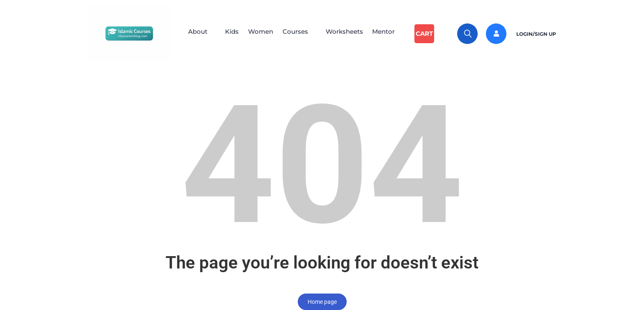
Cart (432, 34)
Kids (230, 34)
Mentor (392, 34)
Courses (298, 34)
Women (261, 34)
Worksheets (350, 34)
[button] (197, 34)
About (193, 34)
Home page (322, 302)
